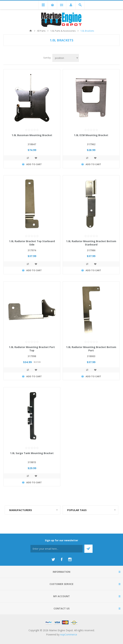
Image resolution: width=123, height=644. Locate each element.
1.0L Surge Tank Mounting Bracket (32, 453)
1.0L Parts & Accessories (63, 31)
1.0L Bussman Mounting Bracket (32, 135)
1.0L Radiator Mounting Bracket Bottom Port (91, 349)
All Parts (41, 31)
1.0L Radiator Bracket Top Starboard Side (32, 243)
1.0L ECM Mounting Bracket (91, 135)
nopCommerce (69, 634)
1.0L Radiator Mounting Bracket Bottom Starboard (91, 243)
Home (31, 31)
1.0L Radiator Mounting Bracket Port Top (32, 349)
